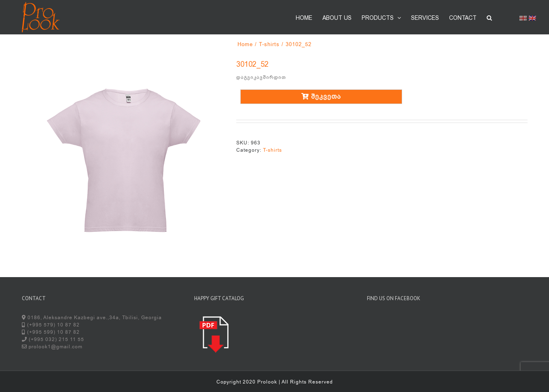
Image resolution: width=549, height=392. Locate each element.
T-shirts (272, 150)
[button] (489, 17)
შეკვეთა (321, 97)
